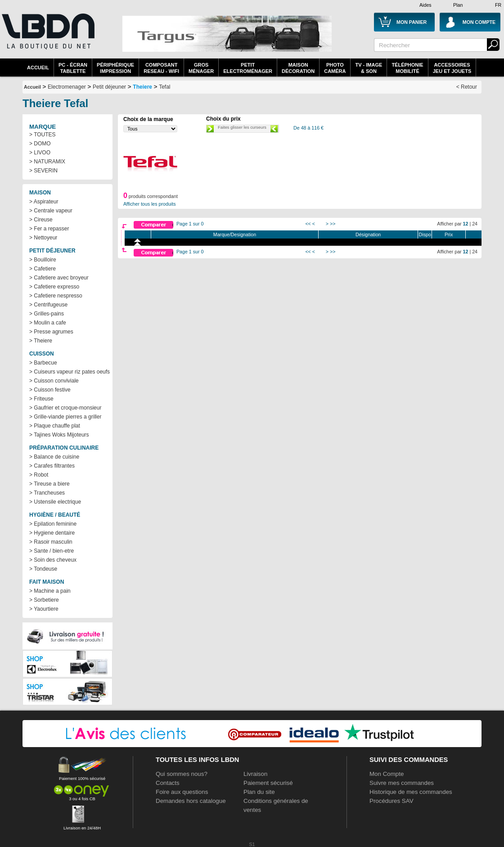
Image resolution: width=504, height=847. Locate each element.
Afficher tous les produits (150, 204)
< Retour (467, 87)
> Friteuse (41, 399)
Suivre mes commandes (402, 783)
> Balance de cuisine (54, 457)
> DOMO (40, 144)
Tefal (164, 87)
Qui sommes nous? (182, 774)
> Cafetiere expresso (54, 287)
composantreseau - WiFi (161, 68)
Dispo (425, 234)
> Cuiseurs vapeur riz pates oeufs (70, 372)
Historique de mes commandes (411, 792)
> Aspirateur (44, 202)
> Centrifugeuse (48, 305)
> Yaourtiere (44, 609)
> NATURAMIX (47, 162)
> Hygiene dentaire (52, 533)
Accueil (38, 68)
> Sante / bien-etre (52, 551)
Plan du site (259, 792)
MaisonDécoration (298, 68)
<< (308, 224)
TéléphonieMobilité (407, 68)
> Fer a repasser (49, 229)
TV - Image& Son (369, 68)
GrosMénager (201, 68)
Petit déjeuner (109, 87)
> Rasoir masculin (51, 542)
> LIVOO (40, 153)
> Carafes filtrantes (52, 466)
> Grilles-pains (47, 314)
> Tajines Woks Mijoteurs (59, 435)
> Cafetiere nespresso (56, 296)
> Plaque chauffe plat (55, 426)
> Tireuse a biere (49, 484)
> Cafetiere (43, 269)
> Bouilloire (43, 260)
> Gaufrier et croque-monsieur (65, 408)
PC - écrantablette (73, 68)
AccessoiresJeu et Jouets (452, 68)
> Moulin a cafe (48, 323)
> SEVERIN (43, 171)
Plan (458, 5)
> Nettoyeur (43, 238)
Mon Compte (387, 774)
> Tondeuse (43, 569)
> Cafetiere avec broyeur (59, 278)
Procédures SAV (391, 801)
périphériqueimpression (115, 68)
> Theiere (41, 341)
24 (475, 224)
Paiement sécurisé (268, 783)
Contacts (168, 783)
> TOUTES (43, 135)
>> (333, 224)
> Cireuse (41, 220)
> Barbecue (43, 363)
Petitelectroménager (248, 68)
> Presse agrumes (51, 332)
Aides (425, 5)
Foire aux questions (182, 792)
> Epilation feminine (53, 524)
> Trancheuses (47, 493)
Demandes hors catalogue (191, 801)
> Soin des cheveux (53, 560)
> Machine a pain (50, 591)
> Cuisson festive (50, 390)
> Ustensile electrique (55, 502)
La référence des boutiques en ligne (47, 37)
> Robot (39, 475)
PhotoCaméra (335, 68)
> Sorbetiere (44, 600)
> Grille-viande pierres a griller (65, 417)
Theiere (142, 87)
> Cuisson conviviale (54, 381)
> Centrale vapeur (51, 211)
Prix (449, 234)
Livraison (255, 774)
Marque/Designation (235, 234)
